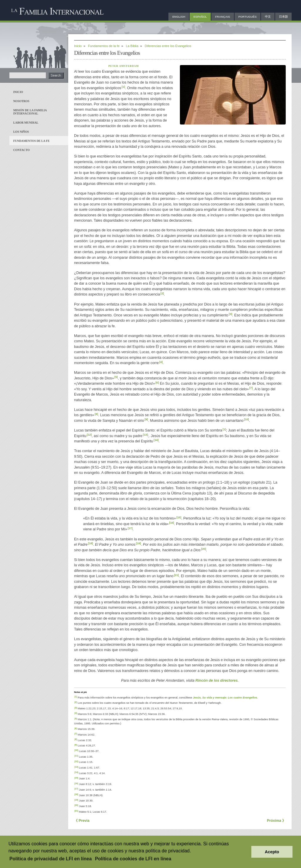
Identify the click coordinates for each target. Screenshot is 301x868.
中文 (268, 17)
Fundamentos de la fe (31, 141)
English (179, 17)
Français (223, 17)
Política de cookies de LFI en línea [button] (133, 859)
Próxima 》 (276, 821)
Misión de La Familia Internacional (30, 112)
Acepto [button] (272, 852)
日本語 (283, 17)
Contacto (21, 150)
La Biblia (132, 46)
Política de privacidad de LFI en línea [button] (51, 859)
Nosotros (21, 101)
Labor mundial (26, 123)
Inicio (18, 92)
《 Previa (82, 821)
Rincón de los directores (217, 681)
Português (248, 17)
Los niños (21, 132)
